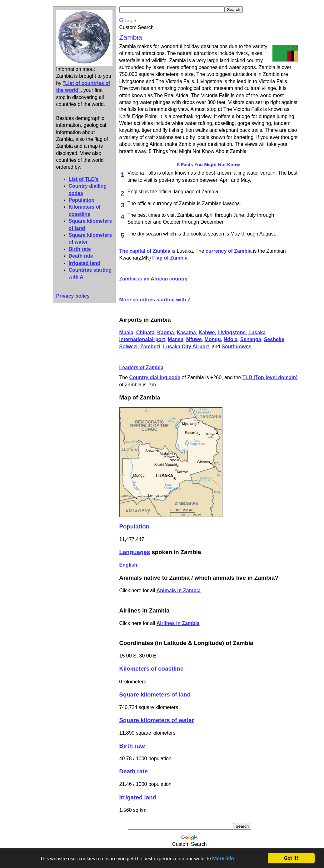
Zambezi (150, 347)
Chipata (145, 332)
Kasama (186, 332)
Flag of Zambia (170, 258)
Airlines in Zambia (178, 623)
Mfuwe (194, 339)
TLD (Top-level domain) (270, 377)
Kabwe (207, 332)
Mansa (176, 339)
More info (223, 860)
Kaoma (165, 332)
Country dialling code (155, 377)
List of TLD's (84, 179)
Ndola (231, 339)
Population (82, 200)
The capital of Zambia (145, 251)
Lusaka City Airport (186, 347)
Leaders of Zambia (141, 367)
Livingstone (232, 332)
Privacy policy (73, 296)
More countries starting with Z (155, 300)
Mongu (212, 339)
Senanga (251, 339)
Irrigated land (85, 263)
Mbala (126, 332)
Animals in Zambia (179, 590)
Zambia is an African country (154, 279)
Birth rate (80, 249)
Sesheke (274, 339)
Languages (135, 552)
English (128, 565)
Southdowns (237, 347)
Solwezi (129, 347)
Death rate (81, 256)
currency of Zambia (229, 251)
